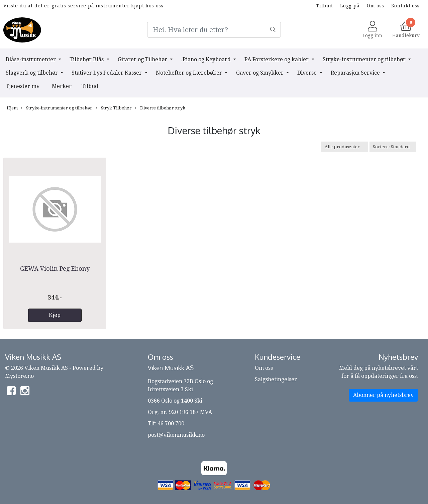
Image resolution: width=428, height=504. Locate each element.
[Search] (214, 30)
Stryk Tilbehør (114, 108)
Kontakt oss (405, 6)
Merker (62, 86)
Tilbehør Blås (87, 59)
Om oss (376, 6)
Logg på (350, 6)
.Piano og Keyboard (207, 59)
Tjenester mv (23, 86)
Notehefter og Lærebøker (190, 73)
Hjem (12, 108)
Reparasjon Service (356, 73)
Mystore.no (19, 376)
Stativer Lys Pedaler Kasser (107, 73)
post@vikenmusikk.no (176, 435)
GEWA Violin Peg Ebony (55, 269)
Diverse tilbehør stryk (160, 108)
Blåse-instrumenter (31, 59)
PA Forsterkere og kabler (277, 59)
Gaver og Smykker (260, 73)
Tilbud (325, 6)
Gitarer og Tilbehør (143, 59)
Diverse (308, 73)
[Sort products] (393, 147)
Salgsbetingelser (276, 379)
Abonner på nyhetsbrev (383, 395)
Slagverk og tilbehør (32, 73)
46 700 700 (171, 424)
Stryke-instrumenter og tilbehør (365, 59)
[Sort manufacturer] (345, 147)
